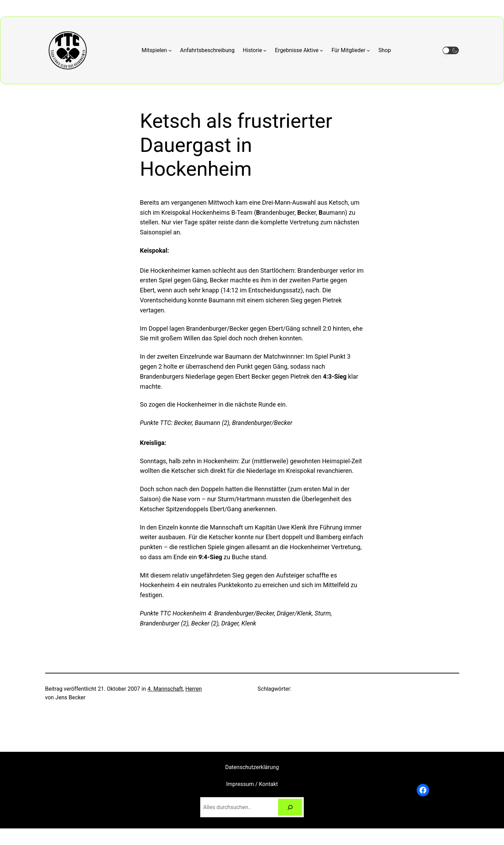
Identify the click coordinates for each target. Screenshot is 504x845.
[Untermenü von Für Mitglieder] (351, 50)
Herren (194, 689)
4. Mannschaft (165, 689)
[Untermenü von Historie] (255, 50)
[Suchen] (290, 807)
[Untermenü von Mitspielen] (157, 50)
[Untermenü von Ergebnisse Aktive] (299, 50)
